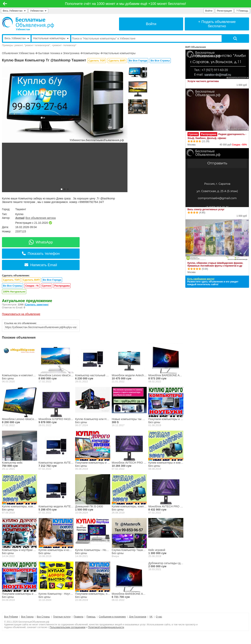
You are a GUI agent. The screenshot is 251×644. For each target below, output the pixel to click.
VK (151, 617)
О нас (159, 617)
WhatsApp (41, 242)
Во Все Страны (160, 61)
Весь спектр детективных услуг (206, 209)
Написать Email (41, 265)
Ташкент (21, 209)
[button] (62, 189)
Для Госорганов (138, 617)
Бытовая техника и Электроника (59, 53)
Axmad (20, 218)
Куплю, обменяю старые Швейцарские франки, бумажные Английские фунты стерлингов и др (215, 264)
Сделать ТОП (97, 61)
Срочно (46, 286)
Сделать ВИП (117, 61)
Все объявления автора (41, 218)
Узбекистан (38, 11)
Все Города (27, 617)
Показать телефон (41, 253)
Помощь (91, 617)
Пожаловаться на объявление (21, 314)
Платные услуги (62, 617)
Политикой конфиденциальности (106, 627)
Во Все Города (138, 61)
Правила (79, 617)
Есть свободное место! (201, 279)
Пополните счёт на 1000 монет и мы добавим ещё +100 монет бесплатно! (125, 4)
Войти (209, 11)
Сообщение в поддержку (112, 617)
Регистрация (224, 11)
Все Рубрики (11, 617)
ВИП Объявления (196, 47)
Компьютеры (91, 53)
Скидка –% (32, 286)
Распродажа (62, 286)
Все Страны (43, 617)
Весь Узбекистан (14, 11)
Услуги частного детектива (203, 81)
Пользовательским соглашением (68, 627)
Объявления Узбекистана (18, 53)
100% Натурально (14, 292)
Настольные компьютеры (119, 53)
